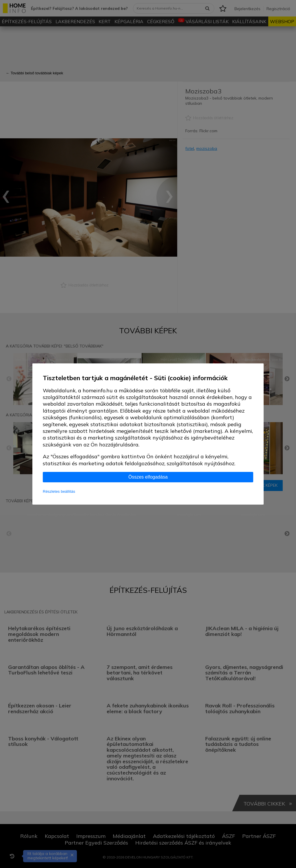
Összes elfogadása (148, 477)
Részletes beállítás (59, 491)
